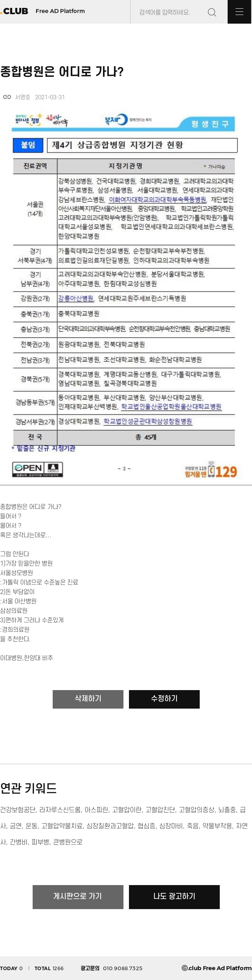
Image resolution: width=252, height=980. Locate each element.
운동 (31, 826)
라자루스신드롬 (60, 810)
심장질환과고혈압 (110, 826)
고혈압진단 (160, 810)
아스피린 (96, 810)
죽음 (193, 826)
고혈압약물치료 (62, 826)
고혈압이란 (127, 810)
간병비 (19, 843)
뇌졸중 (227, 810)
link (7, 97)
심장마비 (171, 826)
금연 (16, 826)
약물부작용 (217, 826)
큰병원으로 (68, 843)
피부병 (40, 843)
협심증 (146, 826)
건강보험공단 (18, 810)
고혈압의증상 (197, 810)
